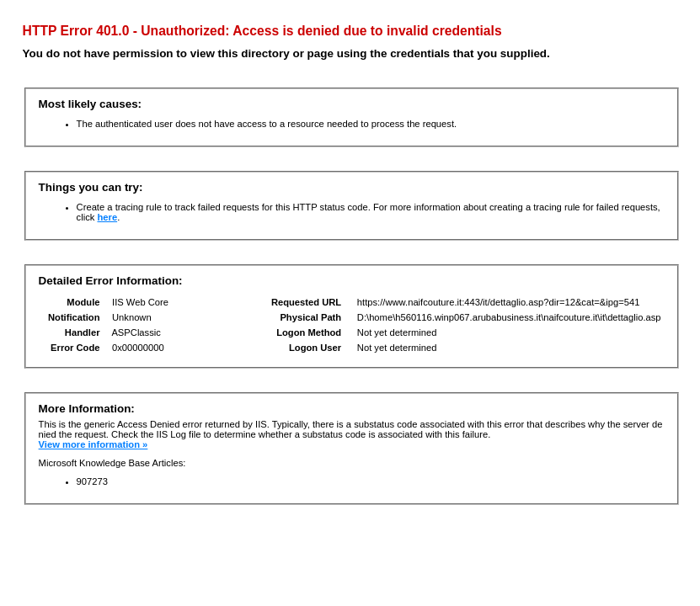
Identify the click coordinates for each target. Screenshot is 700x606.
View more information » (94, 444)
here (107, 217)
